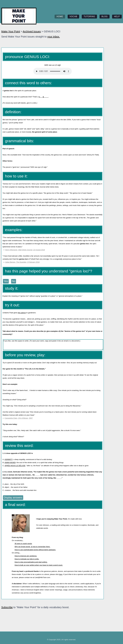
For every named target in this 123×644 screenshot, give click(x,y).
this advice (22, 313)
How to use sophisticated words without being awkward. (35, 550)
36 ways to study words (23, 544)
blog (105, 16)
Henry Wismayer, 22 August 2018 (25, 250)
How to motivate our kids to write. (27, 559)
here (61, 574)
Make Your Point (11, 31)
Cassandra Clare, (11, 418)
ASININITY (9, 459)
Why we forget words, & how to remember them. (32, 547)
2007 (31, 418)
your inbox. (54, 37)
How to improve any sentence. (26, 556)
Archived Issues (32, 31)
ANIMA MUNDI (10, 463)
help (117, 16)
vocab (73, 16)
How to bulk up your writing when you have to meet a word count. (39, 565)
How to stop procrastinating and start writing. (31, 562)
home (60, 16)
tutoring (89, 16)
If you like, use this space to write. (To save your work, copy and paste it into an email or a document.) (53, 345)
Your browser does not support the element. (53, 71)
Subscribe (7, 607)
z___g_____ (44, 97)
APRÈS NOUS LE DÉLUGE (15, 466)
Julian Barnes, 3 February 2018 (22, 262)
